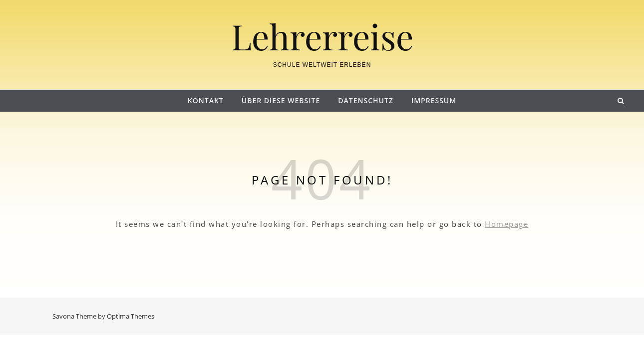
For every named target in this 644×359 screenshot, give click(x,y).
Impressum (434, 100)
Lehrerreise (322, 36)
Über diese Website (281, 100)
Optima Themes (131, 316)
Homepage (506, 224)
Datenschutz (366, 100)
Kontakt (206, 100)
